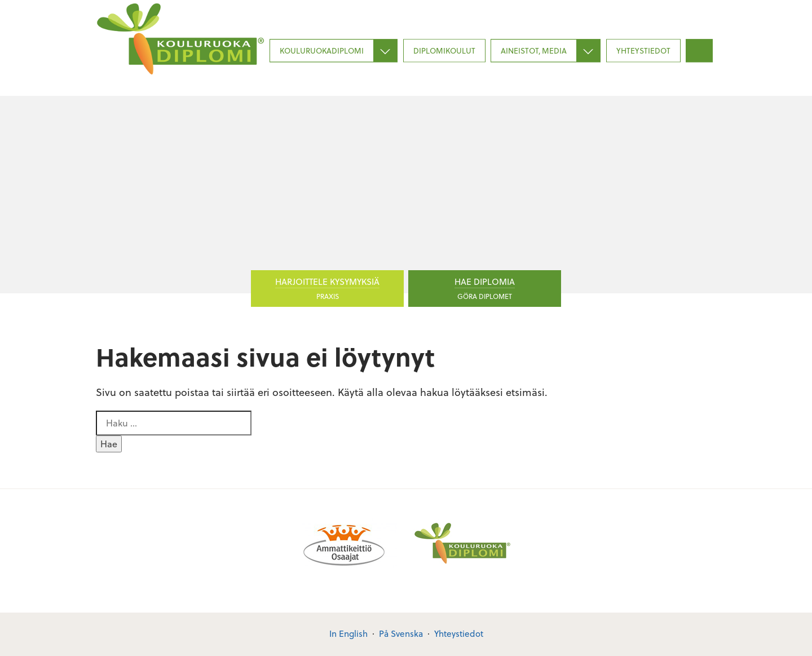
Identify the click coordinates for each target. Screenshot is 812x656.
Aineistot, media (534, 50)
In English (348, 633)
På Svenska (401, 633)
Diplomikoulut (444, 50)
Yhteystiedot (643, 50)
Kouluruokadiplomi (322, 50)
